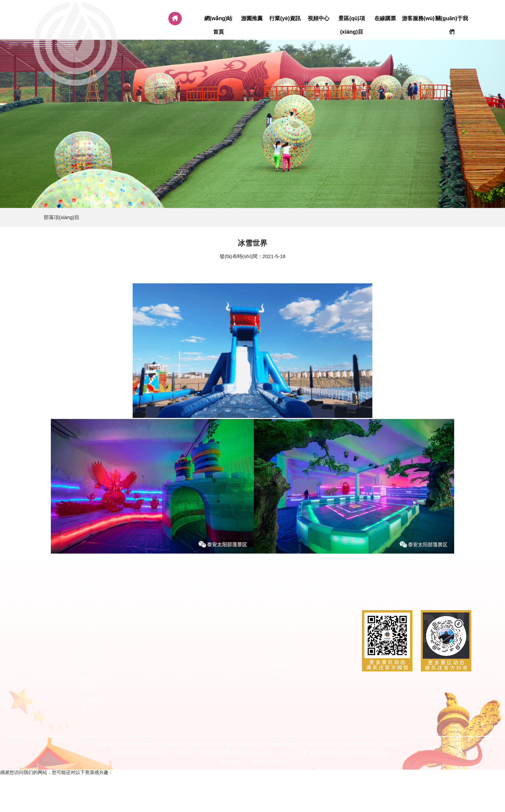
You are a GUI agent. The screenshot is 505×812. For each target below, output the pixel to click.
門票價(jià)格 (283, 631)
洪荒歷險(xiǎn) (89, 656)
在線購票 (385, 19)
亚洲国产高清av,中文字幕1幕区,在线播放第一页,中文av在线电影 (318, 803)
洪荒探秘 (89, 646)
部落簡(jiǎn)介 (322, 632)
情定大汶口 (89, 667)
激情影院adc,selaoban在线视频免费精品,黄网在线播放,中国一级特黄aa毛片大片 (387, 790)
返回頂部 (392, 744)
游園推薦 (252, 19)
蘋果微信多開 (266, 762)
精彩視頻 (167, 613)
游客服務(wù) (418, 19)
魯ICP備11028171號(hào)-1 (139, 753)
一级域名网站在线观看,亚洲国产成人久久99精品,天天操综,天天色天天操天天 (80, 778)
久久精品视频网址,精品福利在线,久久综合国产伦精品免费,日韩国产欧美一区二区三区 (89, 784)
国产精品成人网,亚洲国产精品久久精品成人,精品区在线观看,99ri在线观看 (380, 784)
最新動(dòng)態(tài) (128, 627)
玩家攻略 (283, 663)
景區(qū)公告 (128, 643)
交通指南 (283, 642)
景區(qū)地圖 (283, 653)
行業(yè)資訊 (285, 19)
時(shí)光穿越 (89, 613)
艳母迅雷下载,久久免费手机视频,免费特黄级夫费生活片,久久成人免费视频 (239, 797)
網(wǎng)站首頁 (218, 25)
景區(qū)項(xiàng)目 (352, 25)
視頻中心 (318, 19)
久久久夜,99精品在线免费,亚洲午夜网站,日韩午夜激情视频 (241, 784)
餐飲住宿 (283, 674)
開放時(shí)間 (283, 620)
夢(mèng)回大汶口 (89, 629)
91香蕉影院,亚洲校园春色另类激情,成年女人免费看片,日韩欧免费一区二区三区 (400, 797)
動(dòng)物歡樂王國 (89, 705)
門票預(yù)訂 (244, 613)
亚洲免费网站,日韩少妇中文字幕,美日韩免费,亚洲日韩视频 (190, 803)
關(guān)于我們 (452, 25)
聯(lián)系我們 (321, 621)
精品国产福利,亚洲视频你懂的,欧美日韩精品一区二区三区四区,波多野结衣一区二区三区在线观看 (201, 790)
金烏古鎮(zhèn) (89, 683)
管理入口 (184, 753)
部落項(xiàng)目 (62, 217)
